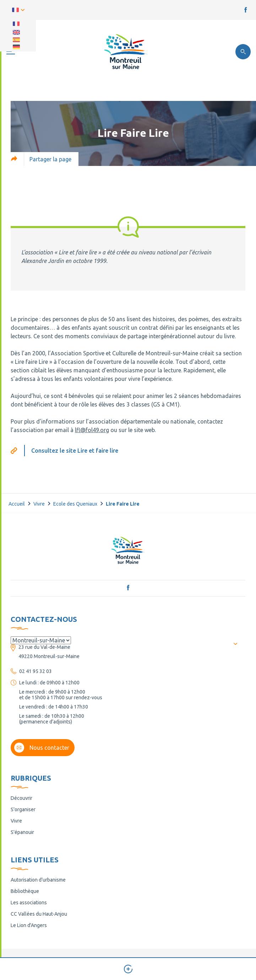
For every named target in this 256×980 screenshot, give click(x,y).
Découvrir (21, 798)
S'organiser (23, 809)
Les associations (29, 903)
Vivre (39, 504)
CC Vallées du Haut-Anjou (39, 914)
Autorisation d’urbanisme (38, 880)
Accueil (17, 504)
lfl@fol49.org (92, 430)
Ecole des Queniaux (75, 504)
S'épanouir (22, 832)
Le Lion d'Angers (29, 925)
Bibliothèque (25, 891)
